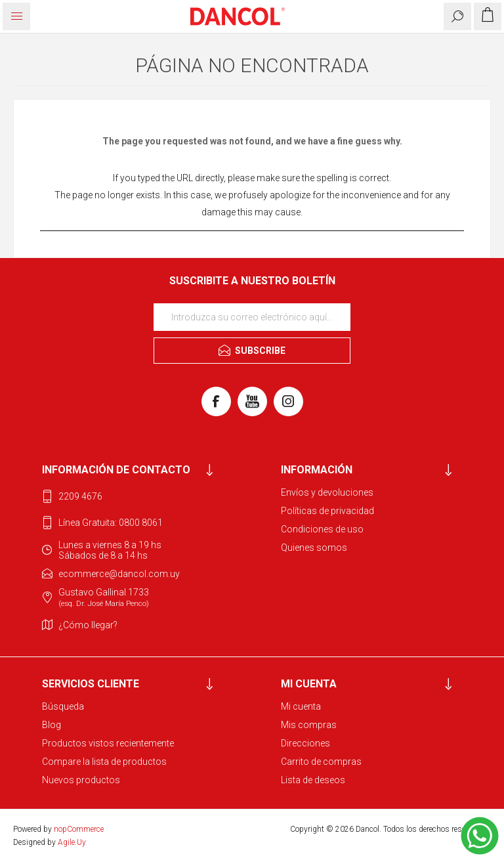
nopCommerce (79, 829)
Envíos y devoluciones (327, 492)
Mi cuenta (301, 706)
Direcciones (305, 743)
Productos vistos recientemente (108, 743)
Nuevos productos (81, 780)
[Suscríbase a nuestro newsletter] (252, 317)
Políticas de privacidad (327, 511)
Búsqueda (63, 706)
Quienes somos (314, 548)
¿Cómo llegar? (88, 625)
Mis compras (309, 725)
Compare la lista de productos (104, 762)
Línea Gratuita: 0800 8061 (111, 523)
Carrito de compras (321, 762)
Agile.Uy (72, 842)
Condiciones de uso (322, 529)
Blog (52, 725)
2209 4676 (80, 496)
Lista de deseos (313, 780)
